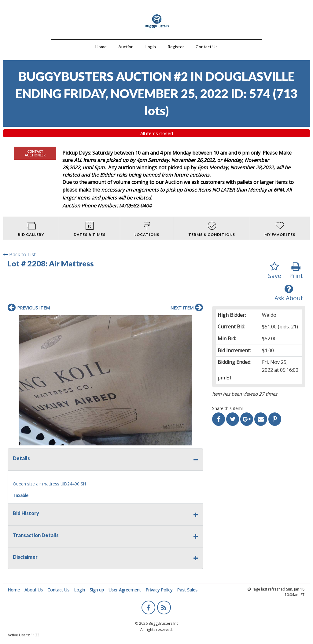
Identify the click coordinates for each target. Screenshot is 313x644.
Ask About (289, 293)
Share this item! (227, 408)
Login (151, 47)
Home (101, 47)
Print (296, 271)
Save (275, 271)
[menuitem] (101, 46)
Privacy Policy (159, 590)
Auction (126, 47)
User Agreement (125, 590)
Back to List (19, 254)
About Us (34, 590)
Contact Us (207, 47)
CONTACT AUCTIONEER (35, 153)
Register (176, 47)
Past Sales (187, 590)
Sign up (97, 590)
